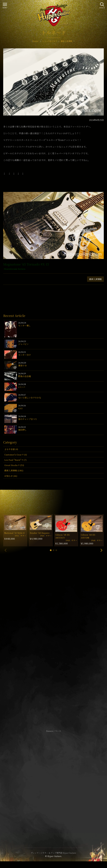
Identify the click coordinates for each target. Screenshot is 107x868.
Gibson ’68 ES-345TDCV (63, 536)
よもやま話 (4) (11, 449)
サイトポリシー (53, 778)
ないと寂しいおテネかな (30, 398)
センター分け (24, 355)
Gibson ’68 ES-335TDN (88, 536)
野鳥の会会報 (25, 376)
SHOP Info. (54, 648)
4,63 (20, 408)
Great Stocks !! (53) (14, 465)
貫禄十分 (22, 365)
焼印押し (22, 430)
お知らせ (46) (11, 476)
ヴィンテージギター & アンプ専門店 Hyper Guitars (53, 853)
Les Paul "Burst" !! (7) (15, 460)
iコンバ (22, 387)
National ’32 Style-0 (14, 533)
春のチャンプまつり (28, 419)
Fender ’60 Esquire (40, 533)
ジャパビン (23, 344)
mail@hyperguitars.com (58, 639)
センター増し (24, 325)
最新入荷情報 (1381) (14, 470)
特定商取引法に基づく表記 (53, 782)
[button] (51, 550)
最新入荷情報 (95, 279)
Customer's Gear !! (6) (16, 455)
